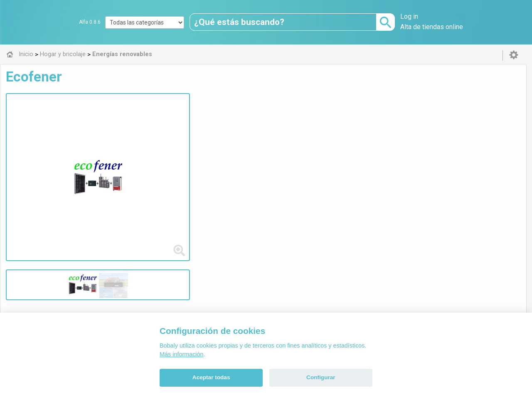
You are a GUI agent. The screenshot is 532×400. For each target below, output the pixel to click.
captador (294, 151)
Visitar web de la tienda (185, 182)
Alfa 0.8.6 (90, 22)
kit (275, 151)
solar (174, 151)
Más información (182, 354)
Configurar (321, 377)
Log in (409, 16)
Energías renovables (196, 222)
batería (193, 151)
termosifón (325, 151)
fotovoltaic (359, 151)
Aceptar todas (211, 377)
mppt (243, 151)
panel (261, 151)
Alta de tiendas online (432, 27)
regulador (219, 151)
